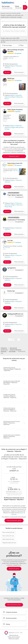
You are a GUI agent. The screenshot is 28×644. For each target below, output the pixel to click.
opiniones (18, 54)
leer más (11, 58)
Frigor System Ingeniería (15, 195)
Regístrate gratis (14, 569)
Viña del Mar (12, 351)
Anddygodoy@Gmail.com (15, 314)
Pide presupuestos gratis (14, 605)
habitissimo (4, 348)
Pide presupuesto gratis (14, 521)
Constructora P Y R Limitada (16, 220)
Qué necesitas (6, 6)
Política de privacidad (14, 637)
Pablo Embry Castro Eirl (15, 163)
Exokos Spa (11, 291)
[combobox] (7, 7)
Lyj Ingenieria (12, 268)
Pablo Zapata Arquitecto (15, 110)
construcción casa (8, 532)
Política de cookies (14, 639)
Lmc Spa (10, 240)
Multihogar (11, 79)
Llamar (7, 72)
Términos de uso (14, 635)
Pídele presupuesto (19, 72)
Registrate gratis (14, 156)
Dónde (17, 6)
